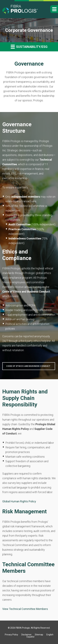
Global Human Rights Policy (19, 501)
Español (30, 637)
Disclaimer (26, 635)
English (50, 635)
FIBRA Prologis (23, 628)
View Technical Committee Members (25, 609)
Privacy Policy (11, 635)
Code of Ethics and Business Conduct (29, 366)
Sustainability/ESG (29, 47)
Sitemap (39, 635)
